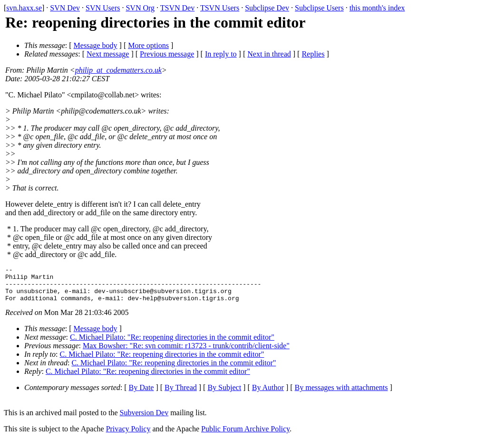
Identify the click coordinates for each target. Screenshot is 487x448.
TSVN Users (220, 8)
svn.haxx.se (24, 8)
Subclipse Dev (267, 8)
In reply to (221, 54)
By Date (141, 395)
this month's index (377, 8)
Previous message (167, 54)
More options (148, 45)
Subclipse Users (319, 8)
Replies (313, 54)
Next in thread (269, 54)
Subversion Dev (144, 420)
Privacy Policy (128, 436)
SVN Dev (65, 8)
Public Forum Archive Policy (245, 436)
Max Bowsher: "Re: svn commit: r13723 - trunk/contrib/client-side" (186, 353)
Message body (96, 45)
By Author (268, 395)
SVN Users (103, 8)
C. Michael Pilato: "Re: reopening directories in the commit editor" (172, 344)
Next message (108, 54)
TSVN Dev (177, 8)
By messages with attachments (341, 395)
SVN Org (140, 8)
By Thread (181, 395)
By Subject (224, 395)
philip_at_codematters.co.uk (118, 70)
